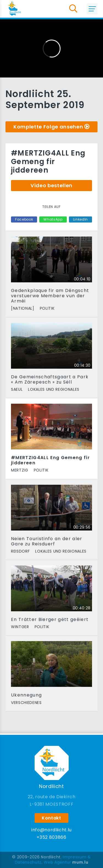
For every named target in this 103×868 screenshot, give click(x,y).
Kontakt (51, 818)
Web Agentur (57, 862)
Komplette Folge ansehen (48, 127)
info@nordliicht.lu (51, 830)
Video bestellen (51, 185)
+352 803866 (51, 837)
